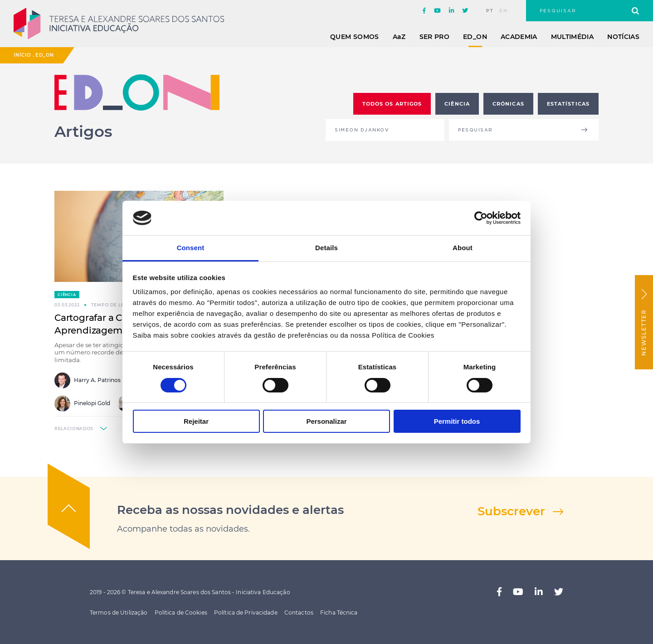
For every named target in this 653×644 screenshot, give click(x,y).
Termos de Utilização (119, 613)
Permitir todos (457, 421)
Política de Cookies (181, 613)
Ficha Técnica (339, 613)
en (504, 11)
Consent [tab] (191, 248)
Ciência (67, 295)
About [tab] (463, 248)
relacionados (74, 429)
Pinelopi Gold (82, 404)
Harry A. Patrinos (88, 380)
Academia (519, 37)
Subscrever (511, 511)
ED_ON (475, 37)
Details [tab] (326, 248)
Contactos (299, 613)
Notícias (623, 37)
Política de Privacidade (246, 613)
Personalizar (326, 421)
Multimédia (573, 37)
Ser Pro (434, 37)
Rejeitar (196, 421)
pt (490, 11)
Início (22, 55)
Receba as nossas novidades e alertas (230, 510)
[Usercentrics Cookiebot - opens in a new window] (481, 218)
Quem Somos (355, 37)
